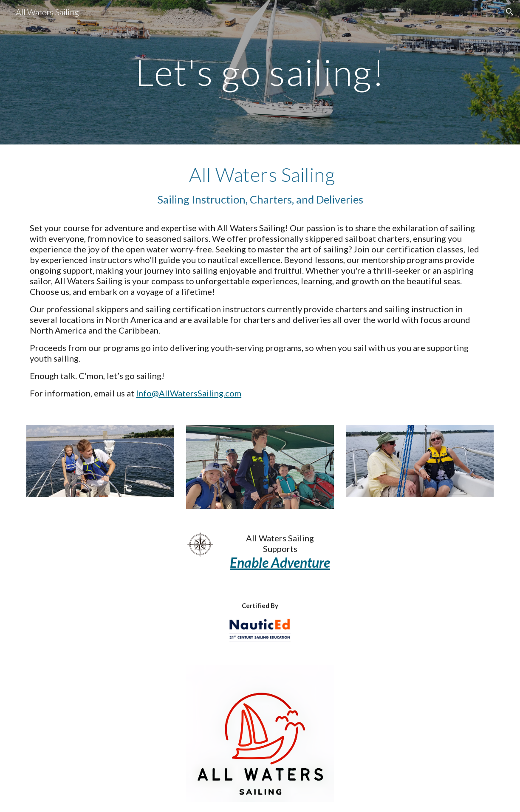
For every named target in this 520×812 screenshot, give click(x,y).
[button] (510, 12)
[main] (260, 72)
